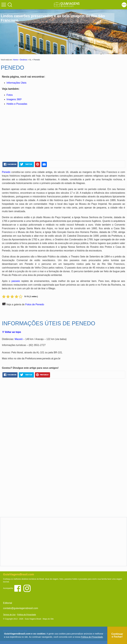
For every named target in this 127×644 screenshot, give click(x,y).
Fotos (10, 95)
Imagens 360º (14, 99)
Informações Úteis (17, 83)
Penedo (6, 172)
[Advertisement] (32, 133)
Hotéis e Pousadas (17, 104)
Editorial (8, 603)
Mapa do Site (48, 619)
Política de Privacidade (26, 615)
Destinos (24, 60)
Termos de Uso (9, 615)
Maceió (19, 339)
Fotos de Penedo (35, 304)
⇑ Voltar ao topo (12, 332)
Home (15, 60)
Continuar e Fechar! (117, 635)
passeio (16, 281)
